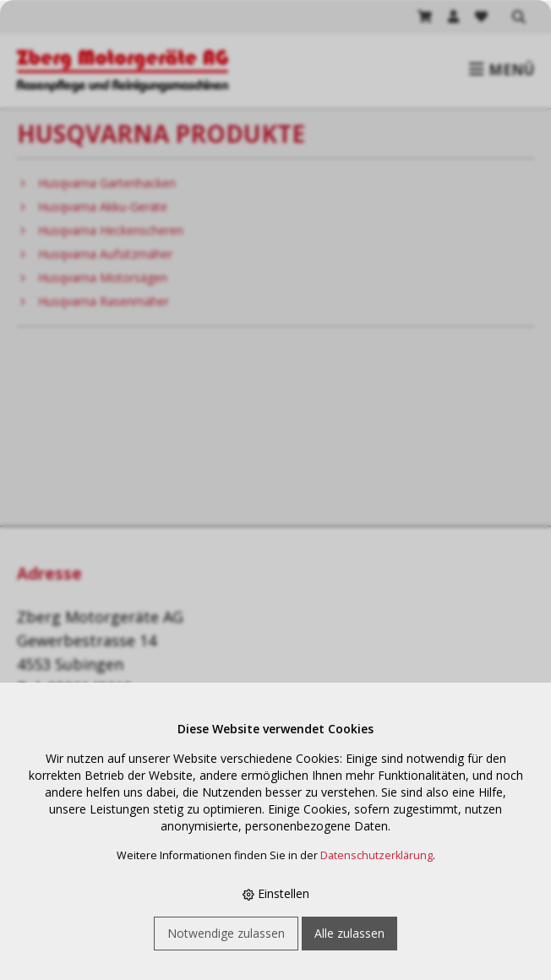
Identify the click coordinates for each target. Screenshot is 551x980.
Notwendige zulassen (226, 933)
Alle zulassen (349, 933)
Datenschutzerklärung (376, 855)
